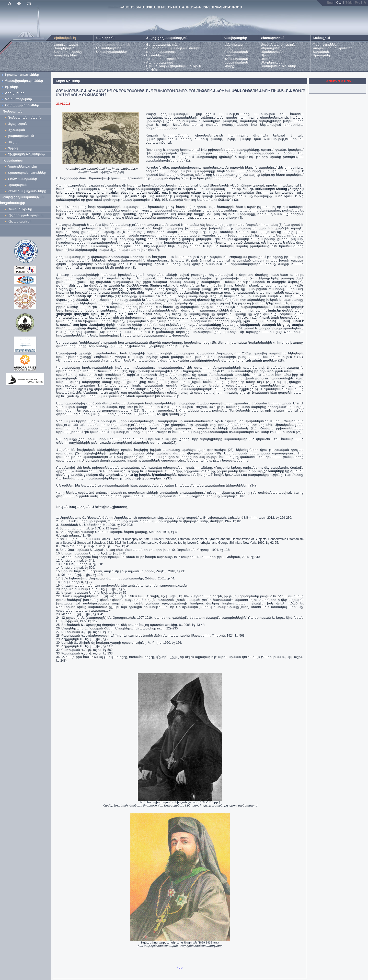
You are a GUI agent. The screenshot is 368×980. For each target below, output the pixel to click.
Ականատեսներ (274, 52)
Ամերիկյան (234, 45)
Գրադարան (18, 185)
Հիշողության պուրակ (26, 215)
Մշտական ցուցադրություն (21, 131)
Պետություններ (326, 45)
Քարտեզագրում (160, 63)
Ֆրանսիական (236, 59)
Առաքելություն (66, 48)
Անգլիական (234, 48)
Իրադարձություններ (22, 75)
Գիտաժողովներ (19, 99)
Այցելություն (18, 124)
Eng (330, 3)
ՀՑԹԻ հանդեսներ (23, 179)
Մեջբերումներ (273, 63)
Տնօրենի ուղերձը (68, 52)
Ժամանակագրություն (164, 52)
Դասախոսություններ (278, 66)
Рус (358, 3)
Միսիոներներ (272, 55)
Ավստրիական (236, 63)
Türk (349, 3)
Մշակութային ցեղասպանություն (174, 66)
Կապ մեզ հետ (65, 55)
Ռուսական (233, 55)
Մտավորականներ (112, 52)
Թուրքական (234, 66)
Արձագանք (322, 55)
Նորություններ (66, 45)
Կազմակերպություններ (333, 48)
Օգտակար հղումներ (22, 105)
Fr (365, 3)
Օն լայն (14, 142)
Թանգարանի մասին (25, 118)
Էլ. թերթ (12, 87)
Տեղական (321, 52)
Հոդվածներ (15, 93)
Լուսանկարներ (109, 48)
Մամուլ (267, 59)
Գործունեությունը (22, 167)
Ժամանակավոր (21, 136)
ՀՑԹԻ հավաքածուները (27, 191)
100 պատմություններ (164, 59)
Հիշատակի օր (20, 221)
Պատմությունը (20, 209)
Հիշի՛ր (152, 70)
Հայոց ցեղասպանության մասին (173, 48)
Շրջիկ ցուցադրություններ (25, 149)
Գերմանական (236, 52)
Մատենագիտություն (278, 45)
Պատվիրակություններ (24, 81)
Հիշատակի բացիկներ (27, 154)
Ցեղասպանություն (162, 45)
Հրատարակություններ (27, 173)
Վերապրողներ (273, 48)
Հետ (180, 967)
